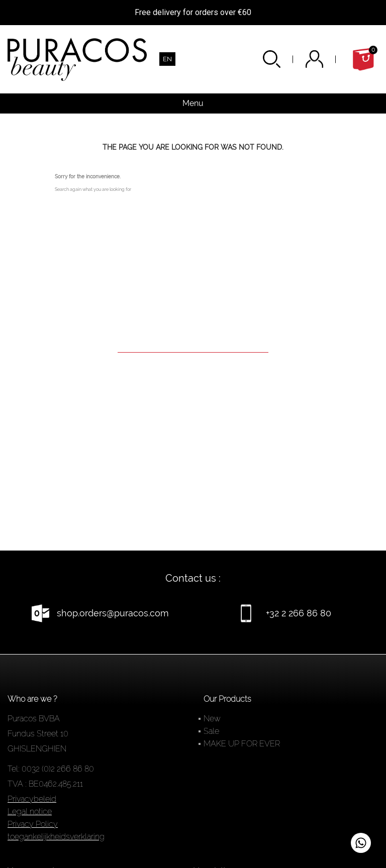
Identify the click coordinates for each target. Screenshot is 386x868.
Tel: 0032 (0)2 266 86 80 (51, 769)
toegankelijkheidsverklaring (56, 837)
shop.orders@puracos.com (113, 613)
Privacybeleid (32, 799)
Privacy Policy (33, 824)
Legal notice (30, 811)
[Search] (193, 338)
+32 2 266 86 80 (299, 613)
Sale (211, 731)
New (212, 719)
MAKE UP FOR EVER (242, 744)
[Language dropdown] (167, 59)
